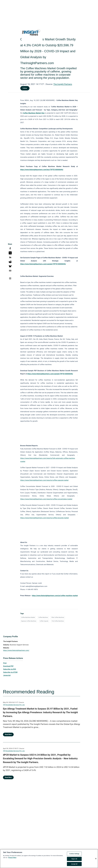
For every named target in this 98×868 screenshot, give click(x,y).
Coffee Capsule (44, 621)
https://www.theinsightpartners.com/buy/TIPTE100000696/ (42, 170)
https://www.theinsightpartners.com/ (16, 650)
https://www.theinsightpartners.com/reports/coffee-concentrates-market (46, 499)
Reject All (74, 861)
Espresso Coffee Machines (29, 621)
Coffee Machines (43, 617)
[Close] (96, 860)
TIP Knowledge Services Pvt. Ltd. (14, 705)
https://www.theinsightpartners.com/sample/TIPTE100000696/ (43, 264)
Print (5, 663)
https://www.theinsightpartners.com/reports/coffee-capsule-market (44, 480)
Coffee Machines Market (28, 617)
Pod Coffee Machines (58, 621)
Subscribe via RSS (10, 669)
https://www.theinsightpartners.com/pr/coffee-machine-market (55, 596)
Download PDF (8, 666)
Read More (8, 734)
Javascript (7, 675)
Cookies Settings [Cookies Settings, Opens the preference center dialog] (74, 855)
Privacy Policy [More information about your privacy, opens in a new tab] (12, 859)
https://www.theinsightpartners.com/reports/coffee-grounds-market (45, 518)
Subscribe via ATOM (10, 672)
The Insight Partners (63, 84)
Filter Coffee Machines (58, 617)
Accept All (74, 866)
